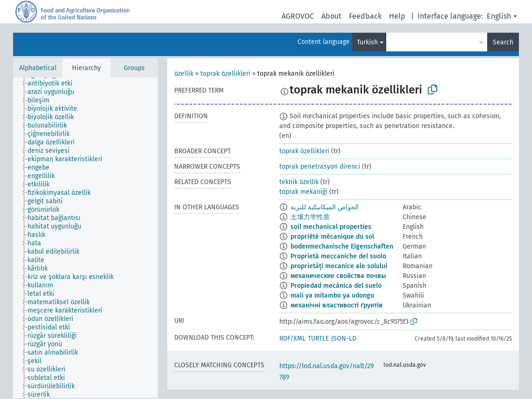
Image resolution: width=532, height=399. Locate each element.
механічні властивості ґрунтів (337, 305)
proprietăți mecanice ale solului (339, 266)
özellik (184, 74)
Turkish (367, 42)
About (331, 16)
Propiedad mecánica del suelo (336, 286)
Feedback (365, 16)
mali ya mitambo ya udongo (332, 296)
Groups (134, 68)
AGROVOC (298, 16)
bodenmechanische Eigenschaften (342, 246)
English (499, 16)
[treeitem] (54, 84)
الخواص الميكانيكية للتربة (325, 207)
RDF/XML (292, 338)
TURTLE (318, 338)
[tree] (85, 238)
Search (503, 42)
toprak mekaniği (303, 192)
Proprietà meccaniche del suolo (338, 256)
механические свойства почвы (338, 276)
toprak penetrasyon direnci (320, 167)
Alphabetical (38, 68)
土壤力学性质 (310, 217)
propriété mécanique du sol (332, 237)
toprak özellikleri (225, 74)
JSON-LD (344, 338)
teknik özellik (299, 182)
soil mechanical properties (331, 227)
